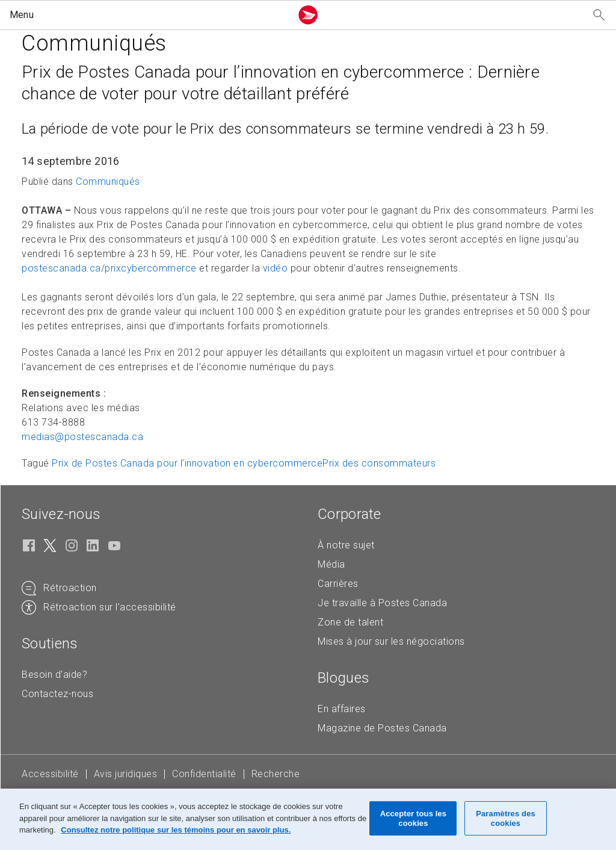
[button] (148, 15)
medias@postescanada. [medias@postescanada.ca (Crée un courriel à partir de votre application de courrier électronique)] (82, 437)
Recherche (276, 774)
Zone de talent (350, 622)
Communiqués (108, 181)
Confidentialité (204, 774)
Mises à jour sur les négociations (391, 641)
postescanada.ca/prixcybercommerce (109, 268)
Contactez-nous (57, 694)
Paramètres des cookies (506, 818)
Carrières (338, 584)
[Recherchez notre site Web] (599, 15)
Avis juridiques (126, 774)
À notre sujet (346, 545)
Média (331, 564)
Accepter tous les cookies (414, 818)
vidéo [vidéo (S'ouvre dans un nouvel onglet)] (276, 268)
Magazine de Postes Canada (382, 728)
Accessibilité (50, 774)
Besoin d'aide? (54, 675)
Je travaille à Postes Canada (382, 603)
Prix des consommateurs (379, 463)
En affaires (342, 709)
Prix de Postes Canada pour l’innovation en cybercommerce (187, 463)
